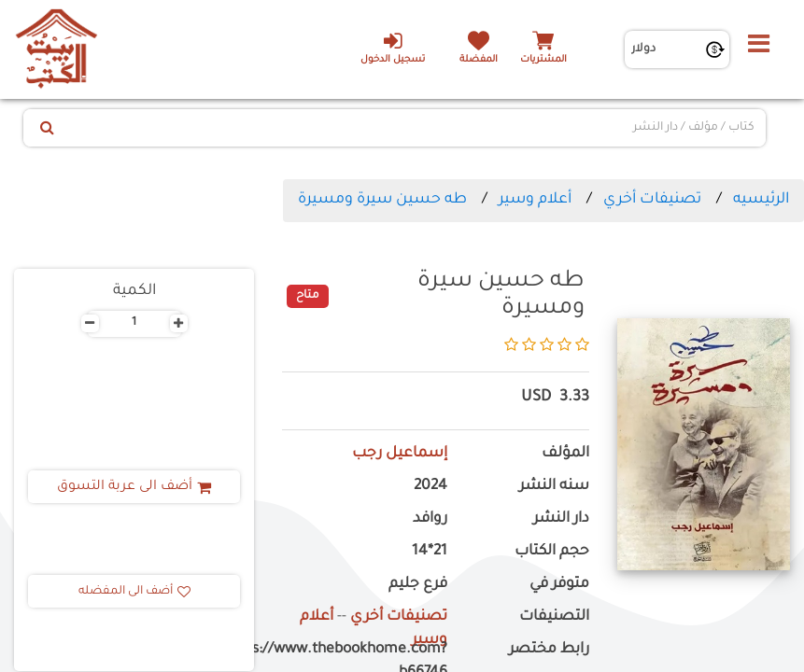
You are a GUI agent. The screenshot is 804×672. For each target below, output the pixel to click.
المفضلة (479, 60)
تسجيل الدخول (393, 48)
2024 (430, 487)
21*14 (430, 552)
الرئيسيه (761, 200)
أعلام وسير (535, 200)
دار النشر (561, 519)
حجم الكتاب (552, 552)
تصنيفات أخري (652, 200)
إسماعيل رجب (400, 454)
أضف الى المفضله (134, 592)
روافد (430, 519)
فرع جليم (418, 585)
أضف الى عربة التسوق (134, 487)
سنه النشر (554, 487)
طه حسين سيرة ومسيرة (382, 200)
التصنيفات (554, 617)
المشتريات (543, 60)
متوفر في (559, 585)
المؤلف (565, 454)
